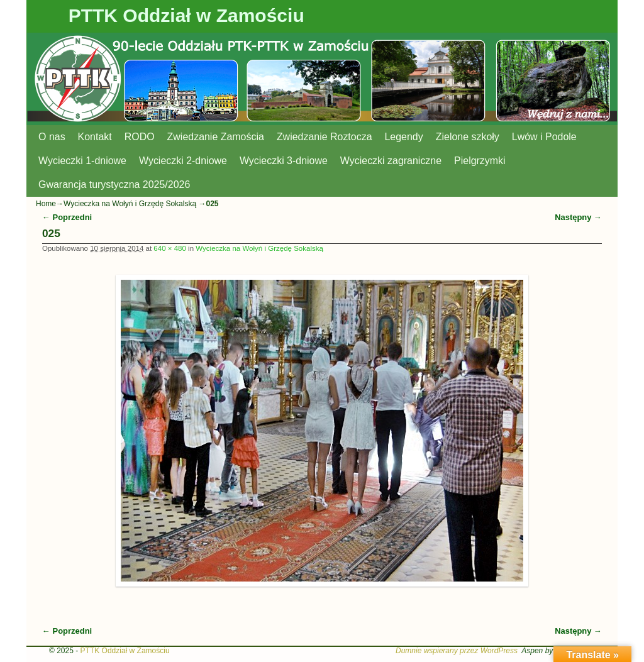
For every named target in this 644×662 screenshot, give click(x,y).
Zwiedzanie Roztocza (325, 137)
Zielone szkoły (468, 137)
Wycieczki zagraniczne (391, 161)
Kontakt (95, 137)
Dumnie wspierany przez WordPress (457, 651)
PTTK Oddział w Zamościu (186, 15)
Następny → (578, 217)
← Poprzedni (67, 217)
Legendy (404, 137)
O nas (52, 137)
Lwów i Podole (544, 137)
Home (46, 204)
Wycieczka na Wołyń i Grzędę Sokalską (130, 204)
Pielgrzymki (480, 161)
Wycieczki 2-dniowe (183, 161)
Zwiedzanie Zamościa (216, 137)
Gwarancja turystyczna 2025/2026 (114, 185)
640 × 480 (170, 248)
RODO (140, 137)
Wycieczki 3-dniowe (284, 161)
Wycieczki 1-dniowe (82, 161)
